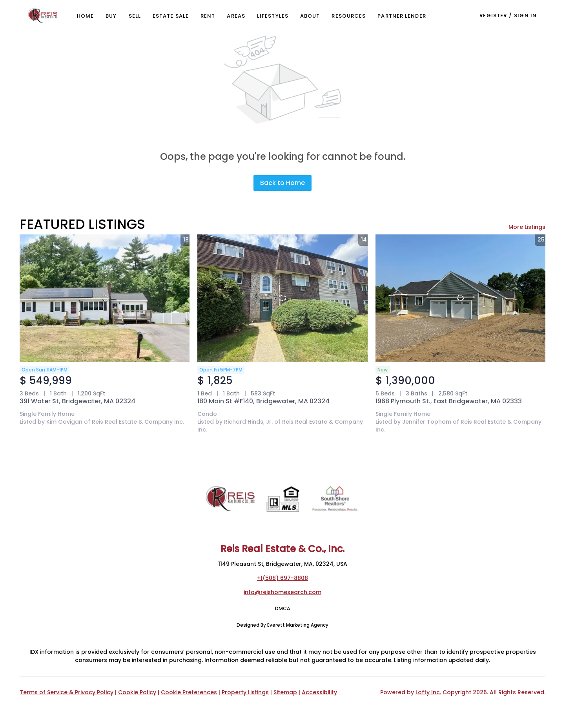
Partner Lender (402, 16)
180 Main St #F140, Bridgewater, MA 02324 (263, 401)
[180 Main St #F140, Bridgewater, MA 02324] (282, 298)
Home (85, 16)
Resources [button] (349, 16)
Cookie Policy (137, 692)
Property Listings (245, 692)
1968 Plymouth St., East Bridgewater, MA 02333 (449, 401)
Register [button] (493, 16)
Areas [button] (236, 16)
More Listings (527, 227)
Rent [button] (208, 16)
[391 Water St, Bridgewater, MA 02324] (105, 298)
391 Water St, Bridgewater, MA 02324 (77, 401)
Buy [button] (111, 16)
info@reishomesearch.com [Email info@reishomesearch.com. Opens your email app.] (282, 592)
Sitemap (285, 692)
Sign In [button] (525, 16)
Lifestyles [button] (273, 16)
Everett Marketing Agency (298, 625)
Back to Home (282, 183)
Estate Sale (171, 16)
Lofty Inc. (428, 692)
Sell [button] (135, 16)
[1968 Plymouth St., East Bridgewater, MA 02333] (460, 298)
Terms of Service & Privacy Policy (67, 692)
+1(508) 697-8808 (282, 578)
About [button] (310, 16)
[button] (43, 16)
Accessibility (319, 692)
